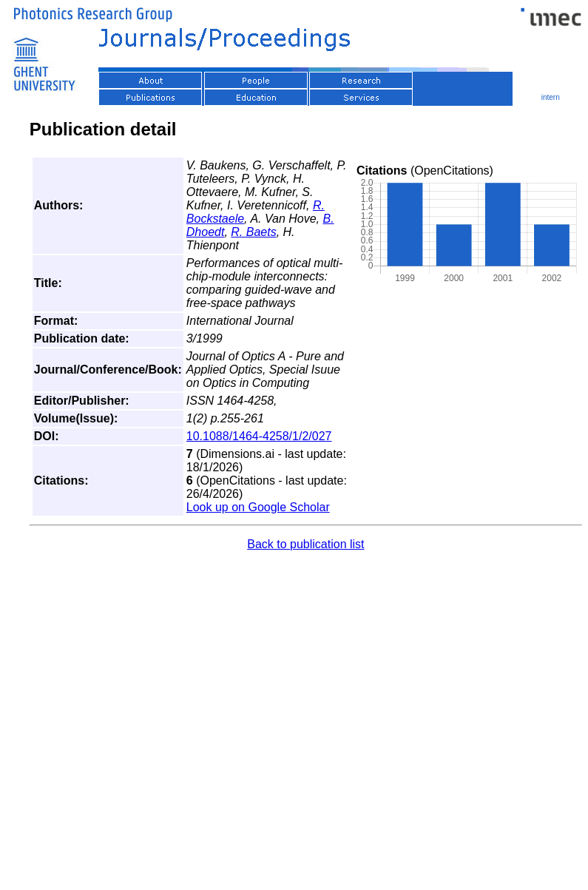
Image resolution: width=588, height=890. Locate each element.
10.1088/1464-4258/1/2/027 (259, 436)
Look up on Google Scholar (258, 507)
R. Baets (253, 232)
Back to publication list (305, 544)
